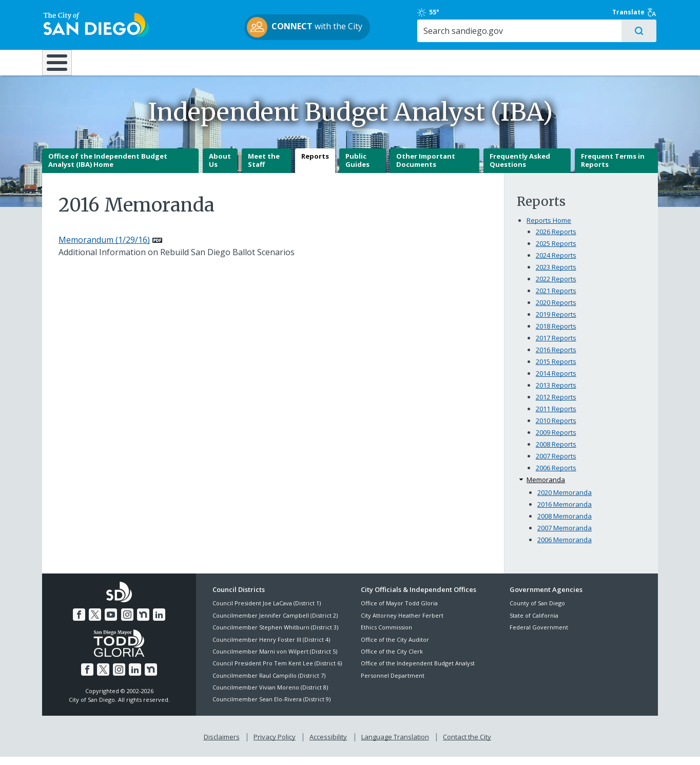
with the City (348, 28)
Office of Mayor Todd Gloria (399, 612)
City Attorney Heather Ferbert (402, 624)
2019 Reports (556, 323)
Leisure (129, 63)
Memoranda (546, 488)
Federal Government (539, 635)
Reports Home (549, 229)
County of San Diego (537, 612)
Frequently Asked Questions (520, 169)
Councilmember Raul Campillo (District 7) (269, 684)
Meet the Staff (264, 169)
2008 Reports (556, 452)
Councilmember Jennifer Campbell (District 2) (275, 624)
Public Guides (357, 169)
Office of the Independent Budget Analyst (418, 672)
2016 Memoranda (565, 512)
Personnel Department (393, 684)
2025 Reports (556, 252)
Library (408, 63)
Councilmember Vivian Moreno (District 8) (270, 695)
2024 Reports (556, 264)
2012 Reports (556, 405)
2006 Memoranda (565, 548)
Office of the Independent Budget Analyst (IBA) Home (108, 169)
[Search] (569, 31)
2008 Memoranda (565, 524)
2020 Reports (556, 311)
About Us (220, 169)
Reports (315, 165)
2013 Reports (556, 393)
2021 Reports (556, 299)
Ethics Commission (386, 635)
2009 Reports (556, 441)
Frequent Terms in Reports (613, 169)
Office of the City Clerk (392, 659)
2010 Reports (556, 429)
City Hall (607, 63)
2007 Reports (556, 464)
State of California (534, 624)
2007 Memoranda (565, 536)
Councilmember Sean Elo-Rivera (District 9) (271, 708)
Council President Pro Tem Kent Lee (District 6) (277, 672)
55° (515, 13)
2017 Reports (556, 346)
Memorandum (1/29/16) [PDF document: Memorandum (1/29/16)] (104, 248)
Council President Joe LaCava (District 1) (267, 612)
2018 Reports (556, 335)
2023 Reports (556, 276)
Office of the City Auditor (395, 648)
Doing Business (314, 63)
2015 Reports (556, 370)
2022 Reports (556, 288)
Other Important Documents (426, 169)
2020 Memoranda (565, 501)
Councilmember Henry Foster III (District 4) (271, 648)
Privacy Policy (275, 745)
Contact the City (467, 745)
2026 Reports (556, 240)
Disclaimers (222, 745)
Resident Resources (221, 63)
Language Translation (395, 745)
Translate (636, 13)
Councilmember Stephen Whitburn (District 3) (275, 635)
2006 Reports (556, 476)
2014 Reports (556, 381)
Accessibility (328, 745)
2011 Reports (556, 417)
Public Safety (507, 63)
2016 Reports (556, 358)
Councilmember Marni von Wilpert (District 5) (275, 659)
